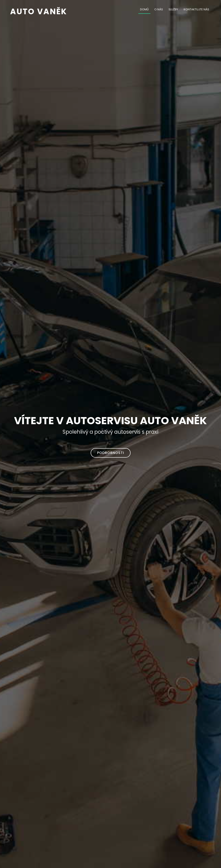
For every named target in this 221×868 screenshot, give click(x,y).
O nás (159, 9)
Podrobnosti (111, 453)
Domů (144, 9)
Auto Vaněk (39, 12)
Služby (173, 9)
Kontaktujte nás (196, 9)
